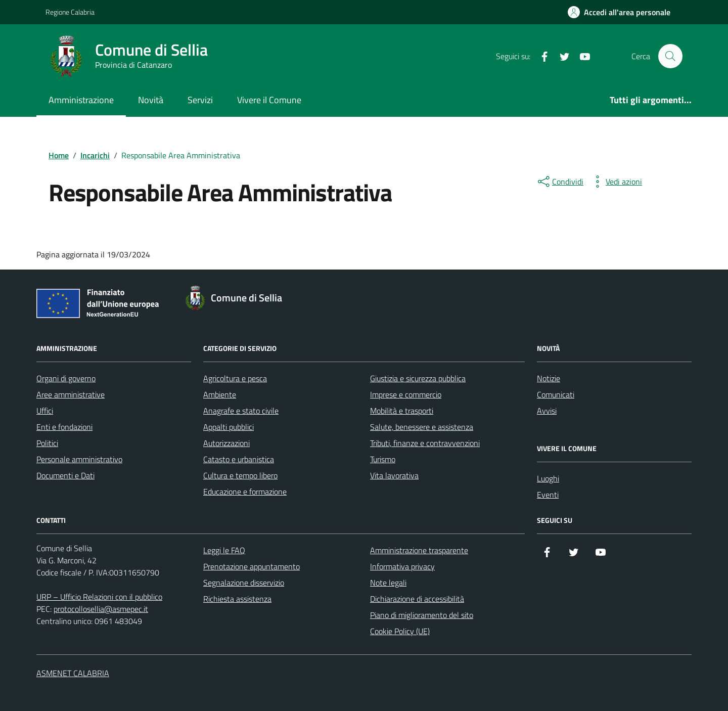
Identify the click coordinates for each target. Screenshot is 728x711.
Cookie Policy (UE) (400, 631)
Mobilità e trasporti (402, 411)
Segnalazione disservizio (244, 583)
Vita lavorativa (394, 475)
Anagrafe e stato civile (241, 411)
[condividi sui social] (560, 182)
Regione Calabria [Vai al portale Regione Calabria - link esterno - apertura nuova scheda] (70, 12)
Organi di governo (66, 378)
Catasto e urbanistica (239, 459)
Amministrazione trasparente (419, 550)
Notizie (549, 378)
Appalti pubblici (229, 427)
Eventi (548, 495)
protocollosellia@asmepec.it (101, 609)
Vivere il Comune (269, 100)
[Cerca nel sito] (670, 56)
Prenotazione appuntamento (252, 566)
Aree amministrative (71, 394)
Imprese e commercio (406, 394)
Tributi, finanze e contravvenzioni (425, 443)
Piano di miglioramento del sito (422, 615)
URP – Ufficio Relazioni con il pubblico (99, 597)
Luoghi (548, 478)
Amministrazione (81, 100)
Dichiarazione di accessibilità (417, 599)
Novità (151, 100)
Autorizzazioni (226, 443)
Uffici (45, 411)
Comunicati (556, 394)
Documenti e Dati (65, 475)
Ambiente (220, 394)
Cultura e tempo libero (240, 475)
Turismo (383, 459)
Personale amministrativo (79, 459)
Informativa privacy (402, 566)
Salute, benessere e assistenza (422, 427)
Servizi (200, 100)
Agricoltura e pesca (235, 378)
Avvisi (547, 411)
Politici (47, 443)
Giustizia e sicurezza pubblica (418, 378)
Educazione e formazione (245, 492)
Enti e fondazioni (64, 427)
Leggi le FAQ (224, 550)
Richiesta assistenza (237, 599)
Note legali (388, 583)
